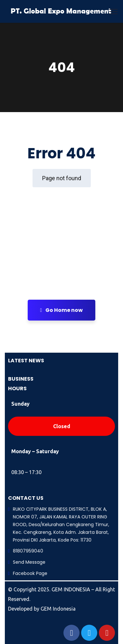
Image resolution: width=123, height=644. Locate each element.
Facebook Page (30, 573)
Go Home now (62, 310)
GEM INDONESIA (71, 589)
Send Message (29, 562)
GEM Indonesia (58, 609)
